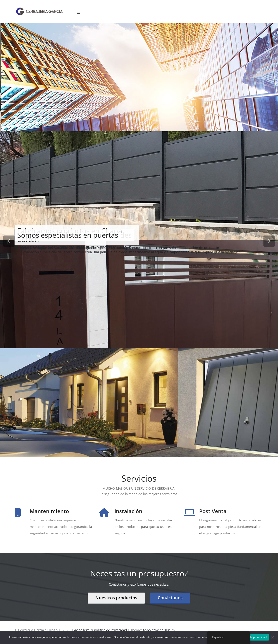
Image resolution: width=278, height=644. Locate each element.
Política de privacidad (253, 637)
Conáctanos (170, 598)
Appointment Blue (156, 630)
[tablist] (139, 451)
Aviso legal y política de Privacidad (100, 630)
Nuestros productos (116, 598)
